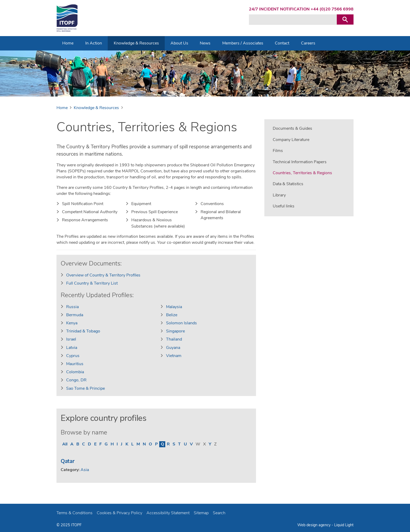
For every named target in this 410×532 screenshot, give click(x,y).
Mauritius (75, 364)
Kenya (72, 323)
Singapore (175, 331)
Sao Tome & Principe (86, 388)
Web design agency (314, 525)
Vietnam (174, 356)
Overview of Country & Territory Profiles (103, 275)
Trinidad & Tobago (83, 331)
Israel (71, 339)
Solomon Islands (181, 323)
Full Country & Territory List (92, 283)
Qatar (68, 461)
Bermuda (75, 315)
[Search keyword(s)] (293, 20)
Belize (172, 315)
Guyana (173, 348)
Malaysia (174, 307)
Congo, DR (76, 380)
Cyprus (73, 356)
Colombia (75, 372)
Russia (72, 307)
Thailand (174, 339)
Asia (85, 470)
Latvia (72, 348)
